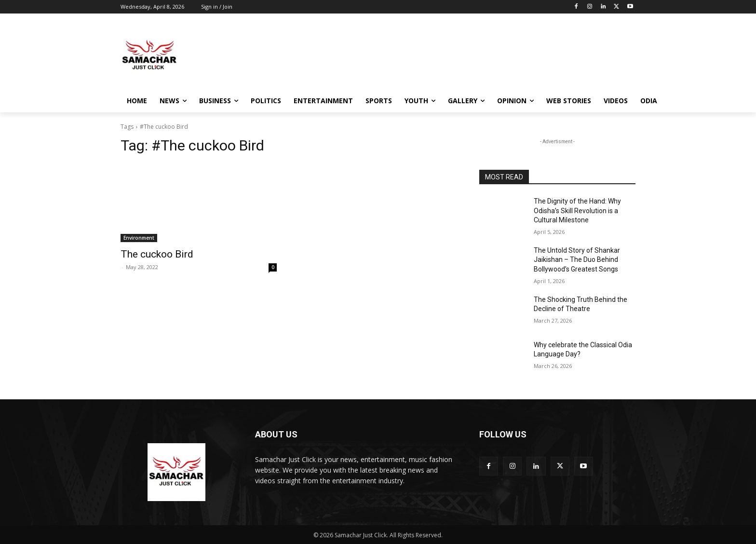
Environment (139, 238)
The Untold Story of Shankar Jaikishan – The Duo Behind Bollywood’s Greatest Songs (577, 260)
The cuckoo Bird (157, 254)
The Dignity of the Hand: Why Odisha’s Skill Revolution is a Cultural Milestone (577, 211)
